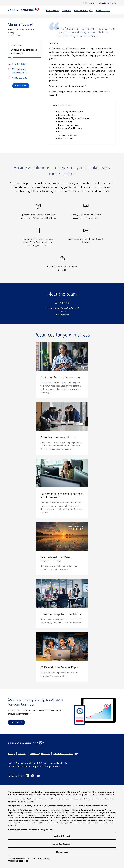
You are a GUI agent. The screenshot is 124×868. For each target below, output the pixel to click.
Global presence (103, 11)
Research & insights (83, 11)
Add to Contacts (20, 78)
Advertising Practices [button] (40, 754)
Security (22, 754)
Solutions (67, 11)
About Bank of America (108, 3)
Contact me (21, 86)
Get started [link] (16, 722)
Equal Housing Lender (55, 763)
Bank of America (89, 3)
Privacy (11, 754)
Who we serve (53, 11)
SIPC (110, 820)
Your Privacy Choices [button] (63, 754)
